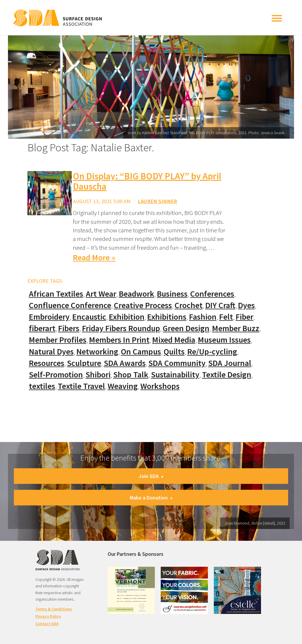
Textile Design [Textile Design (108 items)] (227, 375)
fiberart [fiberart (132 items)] (42, 328)
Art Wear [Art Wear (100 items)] (101, 294)
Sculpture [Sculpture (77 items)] (84, 363)
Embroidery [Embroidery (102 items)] (49, 317)
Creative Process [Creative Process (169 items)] (143, 305)
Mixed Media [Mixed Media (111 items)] (174, 340)
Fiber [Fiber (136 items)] (244, 317)
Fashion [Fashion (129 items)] (203, 317)
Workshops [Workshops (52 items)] (160, 386)
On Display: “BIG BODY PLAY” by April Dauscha (147, 181)
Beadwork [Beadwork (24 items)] (137, 294)
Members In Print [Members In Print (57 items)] (119, 340)
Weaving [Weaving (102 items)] (123, 386)
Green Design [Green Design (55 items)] (186, 328)
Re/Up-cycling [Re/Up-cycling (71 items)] (212, 352)
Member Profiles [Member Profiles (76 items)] (58, 340)
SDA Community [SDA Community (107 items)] (177, 363)
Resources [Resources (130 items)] (47, 363)
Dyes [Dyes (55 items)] (246, 305)
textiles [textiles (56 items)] (42, 386)
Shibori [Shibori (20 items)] (98, 375)
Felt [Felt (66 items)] (226, 317)
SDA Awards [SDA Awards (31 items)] (125, 363)
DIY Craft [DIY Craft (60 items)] (220, 305)
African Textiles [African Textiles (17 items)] (56, 294)
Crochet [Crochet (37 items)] (189, 305)
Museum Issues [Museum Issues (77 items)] (224, 340)
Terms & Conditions (54, 609)
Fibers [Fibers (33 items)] (69, 328)
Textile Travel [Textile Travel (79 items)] (81, 386)
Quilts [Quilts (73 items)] (174, 352)
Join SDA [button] (151, 476)
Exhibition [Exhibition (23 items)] (127, 317)
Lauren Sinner (157, 201)
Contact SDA (47, 624)
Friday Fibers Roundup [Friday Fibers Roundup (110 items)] (121, 328)
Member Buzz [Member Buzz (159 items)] (236, 328)
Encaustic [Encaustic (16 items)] (89, 317)
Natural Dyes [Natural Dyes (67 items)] (51, 352)
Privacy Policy (48, 616)
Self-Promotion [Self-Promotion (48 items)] (56, 375)
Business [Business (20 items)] (172, 294)
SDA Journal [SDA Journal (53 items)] (230, 363)
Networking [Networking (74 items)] (97, 352)
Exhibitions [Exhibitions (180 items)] (167, 317)
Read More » (94, 258)
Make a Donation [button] (151, 498)
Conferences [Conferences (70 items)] (212, 294)
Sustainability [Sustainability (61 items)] (175, 375)
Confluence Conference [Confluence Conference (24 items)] (70, 305)
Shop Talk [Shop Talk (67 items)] (131, 375)
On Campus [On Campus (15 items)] (141, 352)
